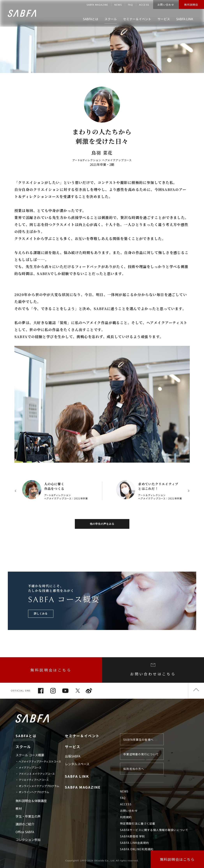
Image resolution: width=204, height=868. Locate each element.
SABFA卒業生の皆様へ (138, 740)
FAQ (130, 5)
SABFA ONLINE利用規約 (137, 849)
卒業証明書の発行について (141, 754)
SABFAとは (26, 736)
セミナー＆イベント (82, 736)
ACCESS (144, 5)
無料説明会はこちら (51, 670)
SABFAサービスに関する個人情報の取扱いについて (154, 830)
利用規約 (126, 817)
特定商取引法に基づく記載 (138, 823)
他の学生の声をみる (102, 524)
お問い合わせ (166, 5)
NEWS (118, 5)
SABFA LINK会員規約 (135, 843)
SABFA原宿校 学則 (132, 836)
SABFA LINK (77, 776)
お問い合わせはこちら (153, 670)
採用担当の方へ (134, 769)
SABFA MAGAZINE (97, 5)
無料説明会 (191, 5)
